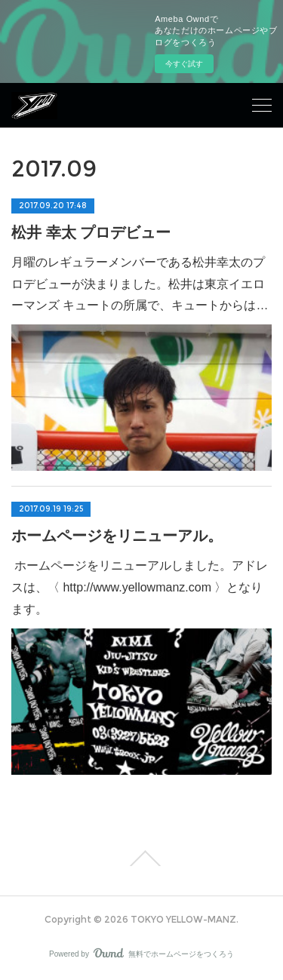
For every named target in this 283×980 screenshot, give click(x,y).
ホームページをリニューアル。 (117, 536)
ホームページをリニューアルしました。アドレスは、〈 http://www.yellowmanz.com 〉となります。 (140, 587)
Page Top (141, 859)
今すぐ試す (184, 64)
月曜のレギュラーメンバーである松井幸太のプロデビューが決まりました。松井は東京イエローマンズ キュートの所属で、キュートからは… (140, 284)
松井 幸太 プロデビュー (91, 232)
